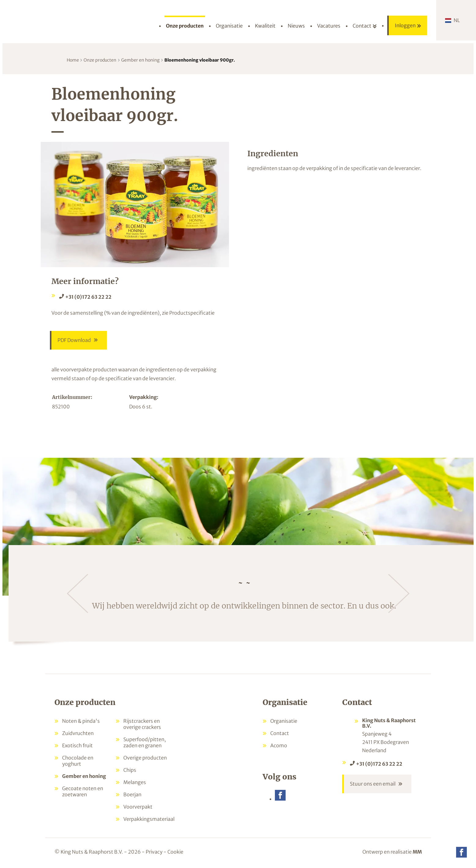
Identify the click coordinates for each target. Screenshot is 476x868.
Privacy (154, 852)
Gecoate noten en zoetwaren (83, 792)
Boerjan (132, 795)
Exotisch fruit (77, 746)
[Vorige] (77, 594)
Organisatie (284, 721)
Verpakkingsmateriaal (149, 819)
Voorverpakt (138, 807)
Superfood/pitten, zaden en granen (145, 743)
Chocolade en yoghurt (78, 761)
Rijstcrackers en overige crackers (142, 724)
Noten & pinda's (81, 721)
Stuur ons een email (373, 784)
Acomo (279, 746)
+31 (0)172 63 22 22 (88, 297)
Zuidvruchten (78, 733)
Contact (280, 733)
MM (417, 852)
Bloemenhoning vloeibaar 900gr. (200, 60)
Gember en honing (140, 60)
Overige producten (145, 758)
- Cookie (173, 852)
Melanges (135, 783)
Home (73, 60)
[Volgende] (399, 594)
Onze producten (100, 60)
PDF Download (74, 340)
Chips (130, 770)
